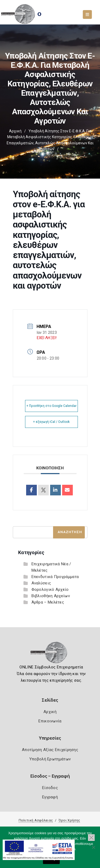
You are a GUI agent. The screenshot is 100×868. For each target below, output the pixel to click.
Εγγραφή (50, 797)
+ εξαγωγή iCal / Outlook (51, 422)
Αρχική (15, 131)
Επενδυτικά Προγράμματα (55, 577)
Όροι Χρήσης (69, 820)
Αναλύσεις (41, 583)
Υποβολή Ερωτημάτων (50, 759)
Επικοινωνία (50, 721)
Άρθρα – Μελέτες (48, 602)
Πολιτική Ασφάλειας (36, 820)
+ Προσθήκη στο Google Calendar (51, 406)
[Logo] (50, 654)
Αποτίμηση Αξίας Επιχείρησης (50, 750)
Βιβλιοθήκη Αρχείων (51, 596)
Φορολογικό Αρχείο (50, 589)
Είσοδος (50, 788)
